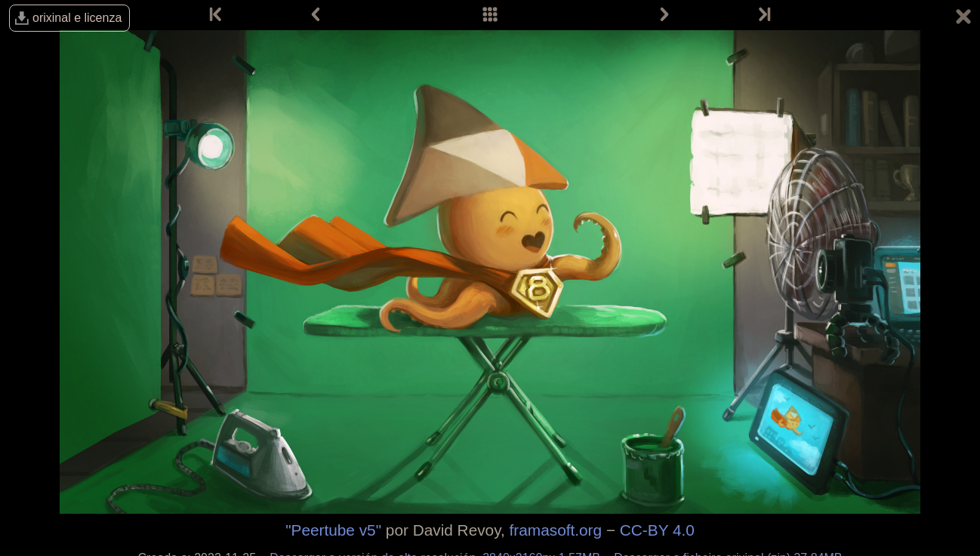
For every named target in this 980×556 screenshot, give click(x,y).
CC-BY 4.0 (657, 530)
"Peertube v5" (333, 530)
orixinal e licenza (77, 18)
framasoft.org (556, 530)
